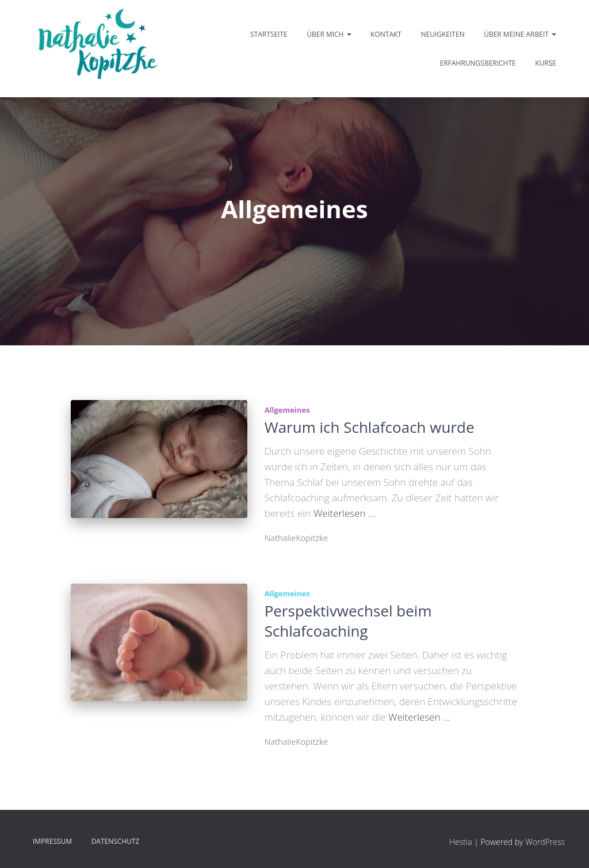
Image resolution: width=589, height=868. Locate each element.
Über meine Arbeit (520, 34)
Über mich (329, 34)
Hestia (461, 842)
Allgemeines (287, 410)
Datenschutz (116, 841)
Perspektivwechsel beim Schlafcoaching (348, 621)
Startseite (269, 34)
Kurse (546, 63)
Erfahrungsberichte (478, 63)
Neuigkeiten (442, 34)
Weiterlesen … (344, 513)
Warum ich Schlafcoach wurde (370, 427)
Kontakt (386, 34)
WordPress (545, 842)
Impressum (52, 841)
